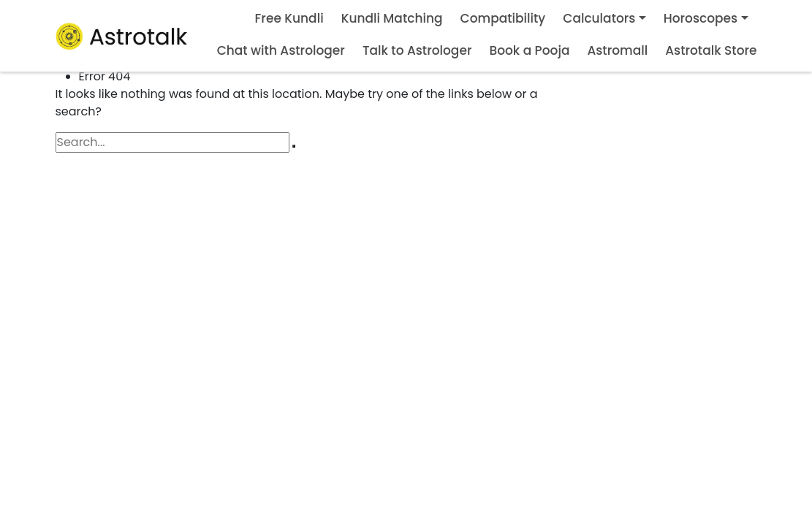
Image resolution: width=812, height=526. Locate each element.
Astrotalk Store (711, 50)
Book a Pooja (529, 50)
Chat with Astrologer (281, 50)
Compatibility (503, 18)
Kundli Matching (392, 18)
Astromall (617, 50)
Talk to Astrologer (417, 50)
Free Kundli (289, 18)
